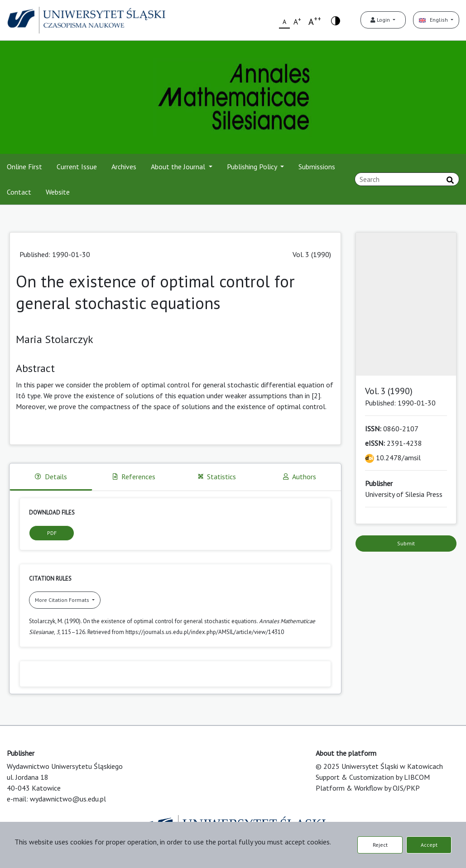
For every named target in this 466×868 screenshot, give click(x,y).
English (434, 20)
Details (51, 477)
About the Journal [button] (179, 167)
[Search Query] (407, 179)
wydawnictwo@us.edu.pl (68, 799)
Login (381, 20)
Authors (300, 477)
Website (58, 192)
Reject (380, 845)
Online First (24, 167)
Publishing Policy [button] (253, 167)
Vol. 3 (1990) (312, 254)
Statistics (217, 477)
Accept (429, 845)
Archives (124, 167)
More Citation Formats (63, 600)
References (134, 477)
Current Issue (77, 167)
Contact (19, 192)
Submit (406, 543)
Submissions (317, 167)
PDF (52, 533)
